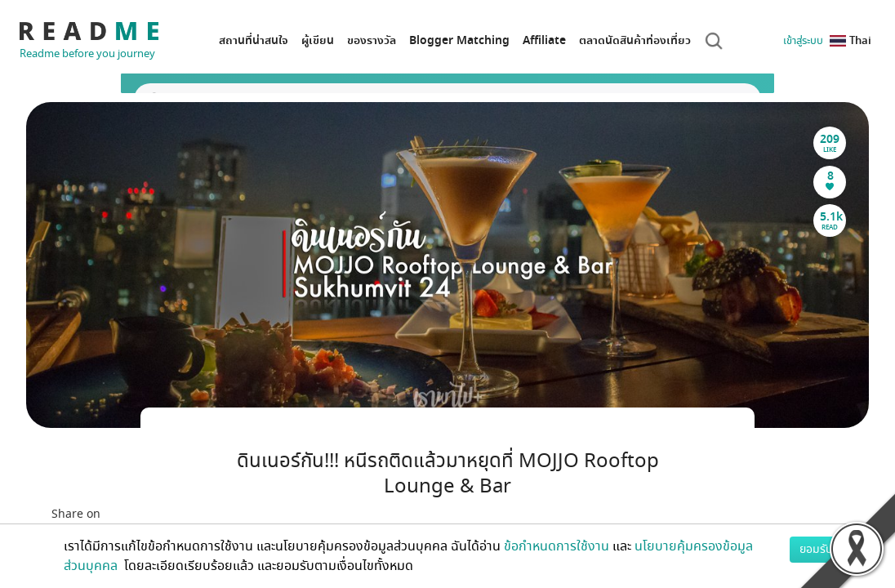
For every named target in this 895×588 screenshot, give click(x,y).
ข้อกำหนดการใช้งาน (557, 546)
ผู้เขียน (318, 40)
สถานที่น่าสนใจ (254, 40)
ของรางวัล (372, 40)
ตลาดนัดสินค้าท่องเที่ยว (635, 40)
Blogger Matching (459, 40)
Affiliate (544, 40)
